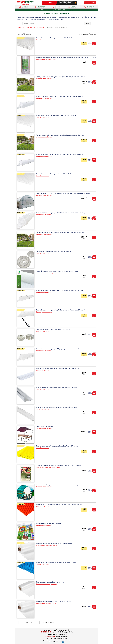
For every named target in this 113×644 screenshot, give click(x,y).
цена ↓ (86, 34)
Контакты (90, 7)
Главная (23, 7)
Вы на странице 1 (28, 623)
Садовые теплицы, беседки (44, 79)
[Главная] (26, 2)
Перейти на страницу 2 (49, 623)
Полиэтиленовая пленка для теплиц (46, 59)
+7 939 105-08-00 (46, 632)
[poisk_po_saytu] (53, 23)
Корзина (56, 7)
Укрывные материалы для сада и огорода (48, 273)
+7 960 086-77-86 (50, 636)
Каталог (40, 7)
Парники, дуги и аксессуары (44, 98)
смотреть (70, 10)
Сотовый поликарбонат (42, 40)
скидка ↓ (93, 34)
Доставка (73, 7)
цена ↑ (81, 34)
